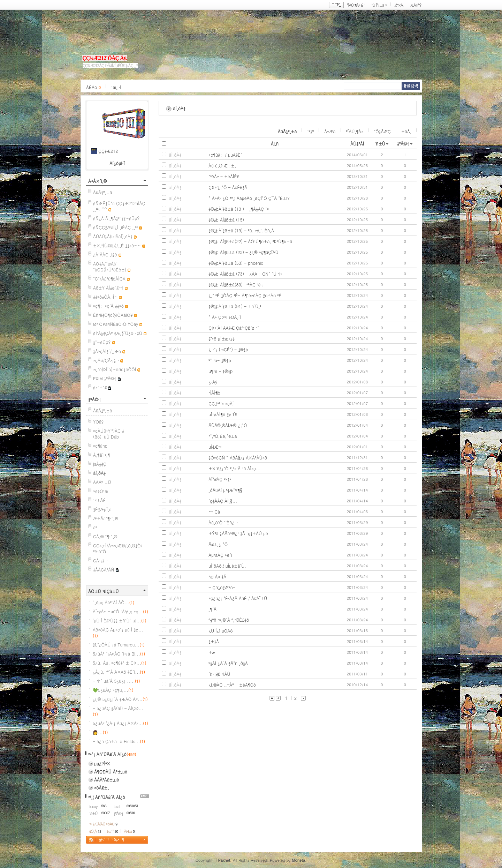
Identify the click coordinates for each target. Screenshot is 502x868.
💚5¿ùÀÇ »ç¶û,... (113, 690)
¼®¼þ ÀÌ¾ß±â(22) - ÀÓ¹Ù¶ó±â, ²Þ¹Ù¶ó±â (250, 241)
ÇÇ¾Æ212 (108, 151)
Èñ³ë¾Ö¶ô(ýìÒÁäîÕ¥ (113, 315)
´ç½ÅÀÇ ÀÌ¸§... (223, 501)
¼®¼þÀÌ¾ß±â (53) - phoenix (236, 263)
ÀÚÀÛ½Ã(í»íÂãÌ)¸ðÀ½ (113, 236)
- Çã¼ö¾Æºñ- (222, 587)
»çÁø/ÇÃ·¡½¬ (106, 360)
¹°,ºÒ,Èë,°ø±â (223, 436)
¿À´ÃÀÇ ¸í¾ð (105, 255)
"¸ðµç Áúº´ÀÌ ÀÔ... (113, 602)
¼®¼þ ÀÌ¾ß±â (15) (226, 220)
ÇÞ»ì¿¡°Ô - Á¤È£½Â (228, 187)
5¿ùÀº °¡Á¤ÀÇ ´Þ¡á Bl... (119, 654)
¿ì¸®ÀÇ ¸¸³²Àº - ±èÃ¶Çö (232, 685)
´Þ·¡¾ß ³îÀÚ (219, 674)
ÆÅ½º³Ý (416, 5)
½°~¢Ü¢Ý (102, 342)
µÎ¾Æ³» (215, 447)
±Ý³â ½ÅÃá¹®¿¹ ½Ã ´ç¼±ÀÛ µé (238, 533)
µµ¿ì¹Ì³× (102, 764)
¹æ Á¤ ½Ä (217, 577)
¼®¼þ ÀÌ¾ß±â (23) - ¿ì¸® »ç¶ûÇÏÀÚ (244, 252)
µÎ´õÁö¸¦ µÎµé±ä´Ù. (227, 566)
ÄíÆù (129, 831)
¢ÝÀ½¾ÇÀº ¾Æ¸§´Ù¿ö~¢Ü (118, 333)
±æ (212, 652)
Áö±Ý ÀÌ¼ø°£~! (108, 288)
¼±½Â (214, 641)
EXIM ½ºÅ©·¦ (105, 378)
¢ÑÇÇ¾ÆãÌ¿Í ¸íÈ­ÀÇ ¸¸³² (115, 227)
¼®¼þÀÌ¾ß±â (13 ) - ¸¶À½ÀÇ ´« (239, 209)
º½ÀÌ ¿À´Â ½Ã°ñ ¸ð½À (228, 663)
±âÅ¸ (406, 131)
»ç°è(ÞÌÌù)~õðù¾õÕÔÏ (115, 369)
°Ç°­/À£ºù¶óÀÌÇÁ (109, 279)
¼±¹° (113, 831)
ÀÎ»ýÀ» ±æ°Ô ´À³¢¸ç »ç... (120, 611)
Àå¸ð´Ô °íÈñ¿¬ (223, 522)
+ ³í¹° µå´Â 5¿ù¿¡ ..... (116, 681)
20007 (105, 813)
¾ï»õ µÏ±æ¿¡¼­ (222, 339)
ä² (95, 527)
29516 (130, 813)
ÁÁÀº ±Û (102, 482)
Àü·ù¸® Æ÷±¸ (222, 166)
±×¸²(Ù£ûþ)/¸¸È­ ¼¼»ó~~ (117, 245)
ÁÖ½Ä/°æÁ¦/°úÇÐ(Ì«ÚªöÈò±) (110, 267)
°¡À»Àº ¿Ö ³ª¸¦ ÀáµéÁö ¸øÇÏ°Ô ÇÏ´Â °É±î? (249, 198)
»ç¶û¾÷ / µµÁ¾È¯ (226, 155)
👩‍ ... (100, 732)
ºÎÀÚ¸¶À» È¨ (356, 5)
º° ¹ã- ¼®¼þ (220, 360)
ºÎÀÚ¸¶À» (355, 131)
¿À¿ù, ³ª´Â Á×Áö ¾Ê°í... (119, 672)
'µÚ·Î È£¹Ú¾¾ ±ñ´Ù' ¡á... (119, 620)
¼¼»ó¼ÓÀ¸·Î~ (105, 297)
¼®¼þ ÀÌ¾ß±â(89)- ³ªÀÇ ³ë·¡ (236, 285)
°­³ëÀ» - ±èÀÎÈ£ (224, 176)
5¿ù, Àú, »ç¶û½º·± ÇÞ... (119, 663)
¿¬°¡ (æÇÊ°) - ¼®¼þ (228, 349)
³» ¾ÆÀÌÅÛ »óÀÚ (103, 824)
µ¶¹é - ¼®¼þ (220, 371)
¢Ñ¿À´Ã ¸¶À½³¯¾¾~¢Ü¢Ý (116, 218)
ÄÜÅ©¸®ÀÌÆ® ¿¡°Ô (228, 425)
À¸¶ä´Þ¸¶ (102, 455)
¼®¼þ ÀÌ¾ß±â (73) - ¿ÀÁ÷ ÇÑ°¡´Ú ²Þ (245, 274)
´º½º (310, 131)
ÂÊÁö (93, 87)
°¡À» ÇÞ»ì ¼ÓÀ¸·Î (225, 317)
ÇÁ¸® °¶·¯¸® (105, 536)
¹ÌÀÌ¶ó (214, 393)
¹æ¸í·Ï (116, 87)
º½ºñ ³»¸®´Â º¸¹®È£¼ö (229, 620)
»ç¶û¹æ (100, 446)
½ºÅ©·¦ (94, 399)
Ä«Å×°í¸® (97, 181)
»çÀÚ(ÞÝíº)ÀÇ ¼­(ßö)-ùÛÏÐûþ (110, 434)
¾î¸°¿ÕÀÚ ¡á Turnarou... (119, 645)
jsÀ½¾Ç (100, 464)
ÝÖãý (98, 422)
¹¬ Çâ (214, 512)
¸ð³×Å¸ (399, 5)
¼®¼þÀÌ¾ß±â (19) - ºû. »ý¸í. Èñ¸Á (241, 230)
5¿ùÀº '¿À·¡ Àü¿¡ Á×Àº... (120, 723)
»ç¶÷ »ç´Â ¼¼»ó (108, 306)
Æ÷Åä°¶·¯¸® (105, 518)
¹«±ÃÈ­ (100, 500)
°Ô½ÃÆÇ (382, 131)
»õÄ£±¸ (101, 788)
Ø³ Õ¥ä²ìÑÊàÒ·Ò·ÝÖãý (116, 324)
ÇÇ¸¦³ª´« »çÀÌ (221, 403)
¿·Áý (213, 382)
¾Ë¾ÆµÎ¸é (102, 509)
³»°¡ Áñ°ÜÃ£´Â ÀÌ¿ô (107, 754)
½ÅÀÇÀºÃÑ (104, 570)
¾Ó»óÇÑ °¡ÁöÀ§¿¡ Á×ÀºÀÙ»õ (238, 458)
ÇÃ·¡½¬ (100, 560)
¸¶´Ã (212, 609)
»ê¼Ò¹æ (101, 491)
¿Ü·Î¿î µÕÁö (221, 631)
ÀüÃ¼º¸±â (103, 192)
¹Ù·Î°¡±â (378, 5)
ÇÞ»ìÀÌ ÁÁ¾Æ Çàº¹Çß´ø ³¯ (234, 328)
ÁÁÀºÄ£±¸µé (107, 780)
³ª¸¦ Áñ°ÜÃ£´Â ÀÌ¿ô (107, 797)
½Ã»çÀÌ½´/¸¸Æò (107, 351)
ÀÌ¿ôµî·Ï (117, 163)
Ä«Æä (330, 131)
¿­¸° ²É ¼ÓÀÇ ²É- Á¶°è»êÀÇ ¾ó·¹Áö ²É (245, 295)
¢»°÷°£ (100, 387)
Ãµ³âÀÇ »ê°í (220, 555)
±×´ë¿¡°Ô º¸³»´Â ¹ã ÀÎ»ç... (234, 468)
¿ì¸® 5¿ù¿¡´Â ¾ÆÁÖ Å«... (120, 699)
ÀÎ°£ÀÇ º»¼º (220, 479)
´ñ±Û (380, 144)
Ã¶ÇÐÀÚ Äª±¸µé (111, 772)
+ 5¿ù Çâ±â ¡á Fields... (119, 741)
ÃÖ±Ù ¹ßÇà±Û (104, 591)
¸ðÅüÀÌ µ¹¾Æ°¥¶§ (225, 490)
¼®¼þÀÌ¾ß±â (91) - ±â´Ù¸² (235, 306)
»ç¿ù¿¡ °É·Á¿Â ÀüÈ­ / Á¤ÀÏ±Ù (238, 598)
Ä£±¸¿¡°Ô (218, 544)
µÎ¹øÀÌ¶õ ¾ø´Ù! (223, 414)
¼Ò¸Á (95, 831)
